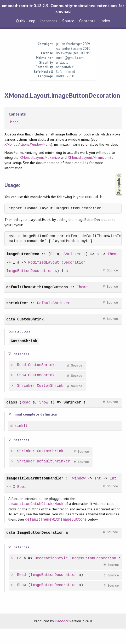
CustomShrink (30, 319)
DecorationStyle (51, 558)
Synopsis (114, 174)
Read (22, 365)
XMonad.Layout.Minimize (87, 157)
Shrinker (72, 254)
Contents (87, 21)
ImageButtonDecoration (29, 271)
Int (98, 478)
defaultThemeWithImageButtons (37, 287)
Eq (52, 254)
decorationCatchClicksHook (36, 504)
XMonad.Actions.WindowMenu (28, 144)
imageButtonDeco (23, 254)
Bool (22, 487)
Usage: (14, 122)
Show (22, 375)
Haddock (62, 621)
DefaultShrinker (54, 303)
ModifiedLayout (44, 262)
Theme (113, 254)
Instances (49, 21)
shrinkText (17, 303)
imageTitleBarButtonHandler (35, 478)
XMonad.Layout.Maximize (40, 157)
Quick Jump (26, 21)
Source (68, 21)
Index (105, 21)
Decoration (75, 262)
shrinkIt (19, 426)
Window (79, 478)
